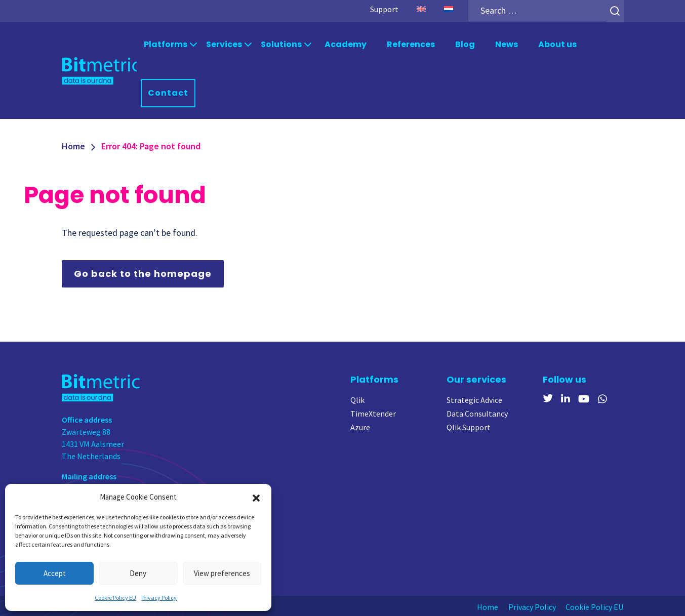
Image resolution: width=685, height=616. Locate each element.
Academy (346, 44)
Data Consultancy (477, 413)
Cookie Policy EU (115, 598)
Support (384, 9)
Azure (360, 426)
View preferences (222, 573)
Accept (55, 573)
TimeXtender (373, 413)
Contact (168, 92)
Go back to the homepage (143, 273)
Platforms (166, 44)
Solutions (281, 44)
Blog (465, 44)
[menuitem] (421, 9)
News (507, 44)
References (411, 44)
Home (73, 145)
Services (224, 44)
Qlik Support (469, 426)
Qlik (357, 399)
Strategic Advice (474, 399)
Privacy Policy (159, 598)
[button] (256, 497)
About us (557, 44)
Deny (138, 573)
